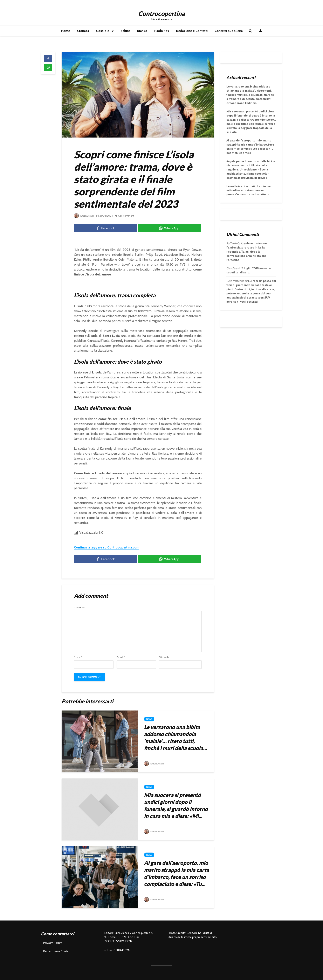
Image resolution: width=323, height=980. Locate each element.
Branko (142, 31)
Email (121, 657)
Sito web (164, 657)
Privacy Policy (53, 943)
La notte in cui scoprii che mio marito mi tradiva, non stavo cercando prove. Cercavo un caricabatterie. (251, 190)
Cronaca (83, 31)
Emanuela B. (84, 216)
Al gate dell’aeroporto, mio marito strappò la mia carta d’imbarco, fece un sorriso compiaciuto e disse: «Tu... (177, 873)
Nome (78, 657)
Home (66, 31)
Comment (80, 608)
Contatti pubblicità (229, 31)
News (149, 719)
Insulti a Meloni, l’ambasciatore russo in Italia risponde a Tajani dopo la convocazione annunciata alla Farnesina (247, 252)
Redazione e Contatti (192, 31)
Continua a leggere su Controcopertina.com (107, 547)
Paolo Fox (162, 31)
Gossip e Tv (105, 31)
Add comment (126, 216)
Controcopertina (161, 13)
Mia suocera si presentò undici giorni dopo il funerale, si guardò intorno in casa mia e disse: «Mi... (176, 805)
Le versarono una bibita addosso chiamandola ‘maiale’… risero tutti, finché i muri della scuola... (175, 737)
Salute (125, 31)
